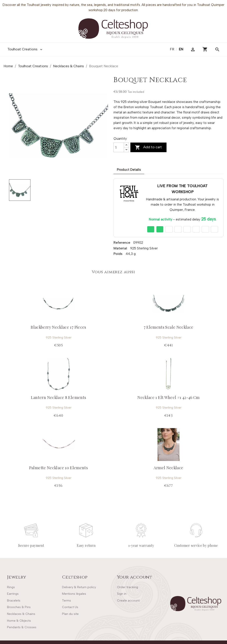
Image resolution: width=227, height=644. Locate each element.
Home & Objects (19, 621)
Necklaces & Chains (21, 614)
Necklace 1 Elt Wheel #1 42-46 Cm (168, 397)
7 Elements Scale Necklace (169, 327)
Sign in (122, 594)
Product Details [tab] (129, 170)
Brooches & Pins (19, 607)
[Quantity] (119, 147)
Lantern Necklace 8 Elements (59, 397)
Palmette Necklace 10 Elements (59, 468)
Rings (11, 587)
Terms (67, 601)
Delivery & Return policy (79, 587)
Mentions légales (74, 594)
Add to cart (148, 147)
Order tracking (128, 587)
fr (172, 49)
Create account (128, 601)
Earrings (13, 594)
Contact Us (70, 607)
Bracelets (14, 601)
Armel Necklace (168, 468)
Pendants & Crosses (22, 627)
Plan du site (70, 614)
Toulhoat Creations (25, 49)
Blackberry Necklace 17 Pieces (58, 327)
